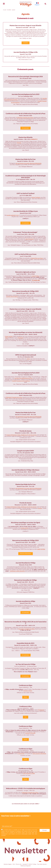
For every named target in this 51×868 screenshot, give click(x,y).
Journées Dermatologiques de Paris (23, 378)
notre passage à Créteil (29, 773)
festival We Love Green (37, 258)
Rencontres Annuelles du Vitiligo (27, 629)
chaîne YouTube (41, 549)
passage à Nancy (28, 691)
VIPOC (28, 359)
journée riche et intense (12, 297)
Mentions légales (8, 864)
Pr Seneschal (21, 754)
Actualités (9, 10)
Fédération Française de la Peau (25, 118)
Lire (25, 717)
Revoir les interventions (25, 554)
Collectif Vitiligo (35, 276)
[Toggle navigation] (4, 4)
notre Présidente (29, 239)
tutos (6, 338)
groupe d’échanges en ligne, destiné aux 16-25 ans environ (21, 507)
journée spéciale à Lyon (13, 215)
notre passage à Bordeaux (39, 754)
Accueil (4, 10)
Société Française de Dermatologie (21, 381)
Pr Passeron (41, 710)
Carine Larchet (9, 336)
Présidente (20, 338)
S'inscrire (25, 43)
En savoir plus (26, 128)
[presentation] (15, 821)
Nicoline (40, 508)
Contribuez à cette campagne (17, 571)
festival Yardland (36, 197)
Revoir (25, 697)
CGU (14, 864)
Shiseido (19, 143)
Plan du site (19, 864)
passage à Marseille (30, 733)
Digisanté (28, 866)
